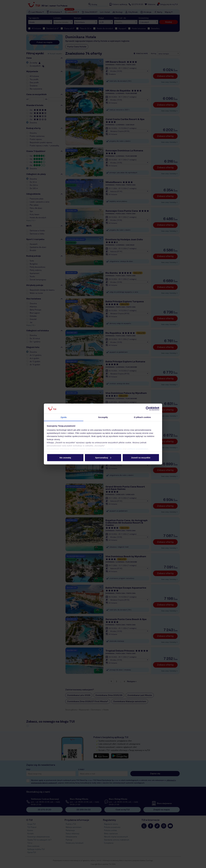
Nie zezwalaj (65, 457)
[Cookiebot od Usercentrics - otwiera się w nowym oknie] (148, 409)
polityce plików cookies (110, 449)
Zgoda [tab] (64, 417)
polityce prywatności (138, 449)
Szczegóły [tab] (103, 417)
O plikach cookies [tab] (142, 417)
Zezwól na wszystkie (141, 457)
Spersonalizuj (103, 457)
